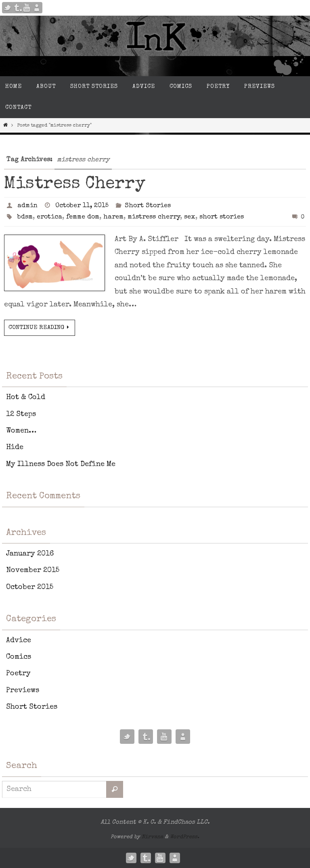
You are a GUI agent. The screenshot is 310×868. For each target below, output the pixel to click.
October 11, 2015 (82, 206)
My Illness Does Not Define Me (61, 464)
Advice (19, 641)
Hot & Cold (26, 398)
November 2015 (33, 570)
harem (113, 217)
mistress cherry (154, 217)
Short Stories (148, 206)
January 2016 (30, 554)
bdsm (25, 217)
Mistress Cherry (75, 184)
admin (27, 206)
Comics (19, 657)
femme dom (83, 217)
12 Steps (21, 414)
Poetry (18, 674)
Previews (23, 691)
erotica (49, 217)
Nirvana (152, 837)
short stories (222, 217)
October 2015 (30, 587)
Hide (15, 448)
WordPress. (185, 837)
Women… (21, 431)
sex (190, 217)
